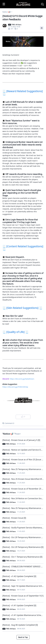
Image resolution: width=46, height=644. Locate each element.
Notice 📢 (7, 12)
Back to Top (23, 637)
